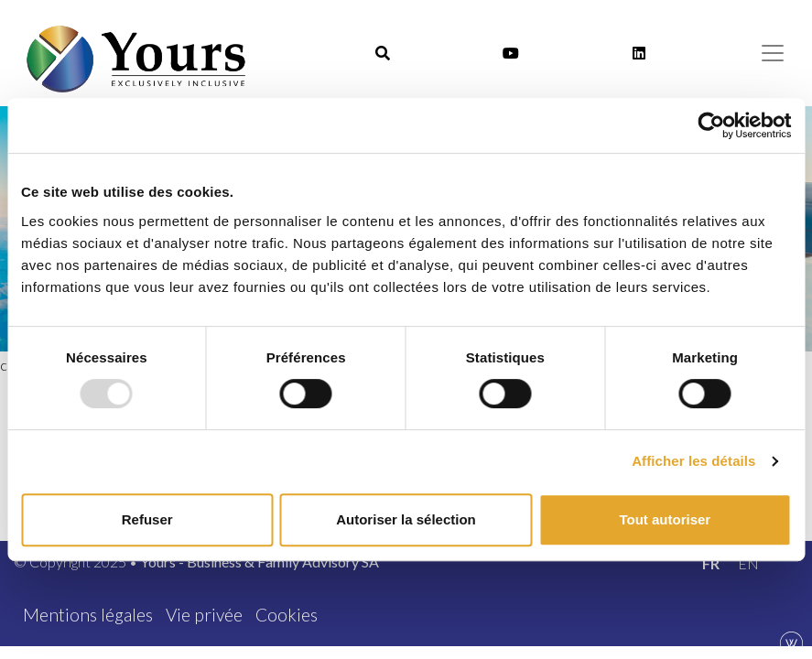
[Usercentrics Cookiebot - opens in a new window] (711, 125)
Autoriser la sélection (406, 519)
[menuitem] (711, 563)
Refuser (147, 519)
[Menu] (773, 53)
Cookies (287, 615)
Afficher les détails (693, 461)
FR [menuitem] (711, 563)
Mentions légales (88, 615)
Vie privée (204, 615)
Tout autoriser (665, 519)
